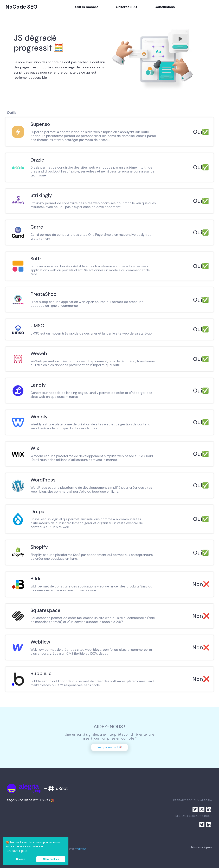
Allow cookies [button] (51, 859)
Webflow (80, 849)
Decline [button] (20, 859)
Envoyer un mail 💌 (109, 747)
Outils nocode (87, 7)
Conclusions (165, 7)
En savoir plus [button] (17, 851)
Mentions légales (202, 847)
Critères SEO (126, 7)
